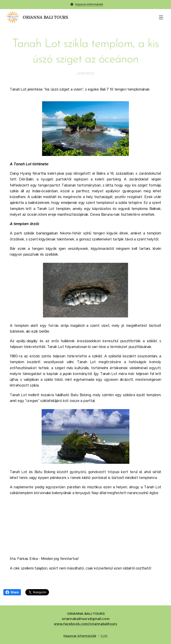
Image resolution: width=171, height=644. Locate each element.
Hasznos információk (89, 4)
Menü (161, 17)
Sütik (104, 636)
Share (12, 592)
